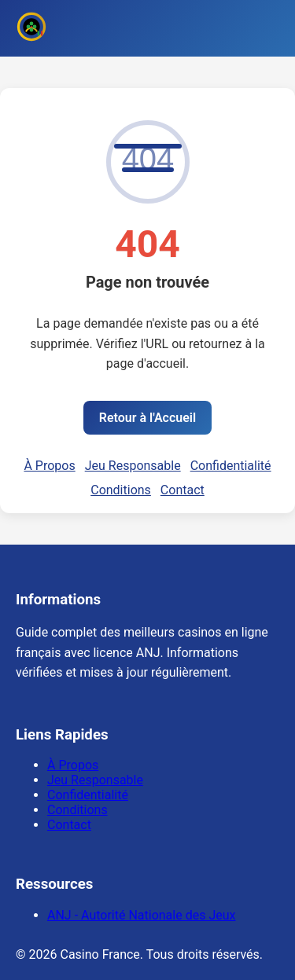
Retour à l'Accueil (147, 418)
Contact (183, 490)
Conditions (121, 490)
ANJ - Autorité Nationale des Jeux (141, 915)
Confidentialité (231, 466)
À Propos (49, 466)
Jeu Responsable (133, 466)
